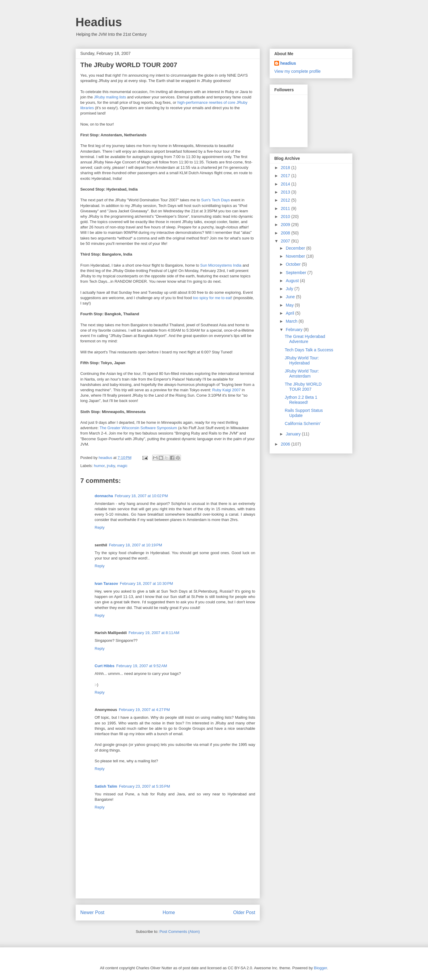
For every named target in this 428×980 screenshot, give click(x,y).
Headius (99, 22)
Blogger (321, 968)
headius (288, 63)
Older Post (244, 912)
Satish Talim (106, 786)
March (292, 321)
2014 (286, 184)
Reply (100, 527)
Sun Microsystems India (221, 265)
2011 (286, 208)
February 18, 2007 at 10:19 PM (136, 545)
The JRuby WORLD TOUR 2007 (303, 387)
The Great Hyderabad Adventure (305, 339)
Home (169, 912)
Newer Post (92, 912)
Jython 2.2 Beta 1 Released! (301, 400)
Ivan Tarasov (106, 583)
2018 (286, 168)
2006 (286, 444)
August (293, 281)
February (295, 330)
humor (99, 466)
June (291, 297)
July (290, 289)
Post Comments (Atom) (180, 932)
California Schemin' (303, 423)
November (296, 256)
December (296, 248)
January (294, 434)
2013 (286, 192)
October (294, 264)
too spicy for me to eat (212, 298)
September (296, 273)
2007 (286, 241)
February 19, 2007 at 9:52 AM (141, 666)
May (290, 305)
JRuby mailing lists (110, 97)
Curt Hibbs (104, 666)
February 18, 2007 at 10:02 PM (141, 496)
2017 (286, 176)
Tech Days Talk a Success (309, 350)
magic (122, 466)
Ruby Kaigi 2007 (226, 390)
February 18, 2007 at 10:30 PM (147, 583)
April (290, 313)
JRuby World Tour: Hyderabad (302, 360)
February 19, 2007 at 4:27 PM (144, 710)
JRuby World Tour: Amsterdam (302, 374)
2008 (286, 233)
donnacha (104, 496)
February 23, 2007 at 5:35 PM (145, 786)
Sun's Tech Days (215, 200)
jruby (111, 466)
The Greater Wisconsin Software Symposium (138, 428)
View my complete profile (297, 71)
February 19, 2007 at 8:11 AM (154, 633)
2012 (286, 200)
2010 (286, 217)
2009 (286, 225)
